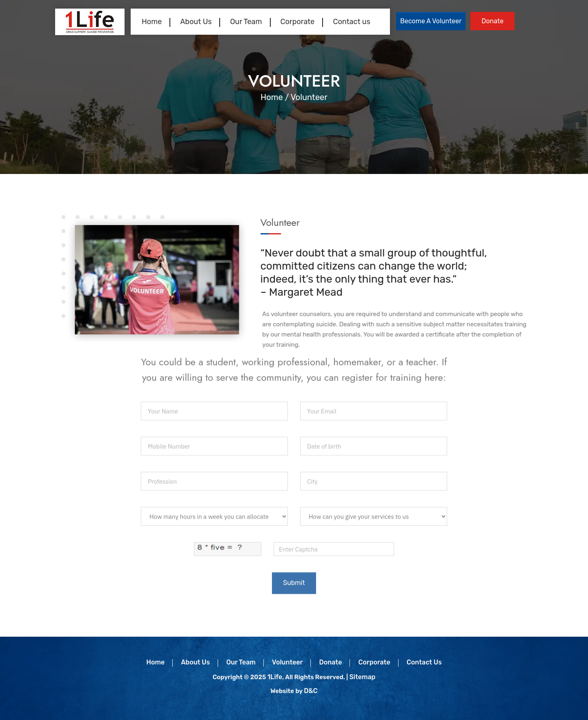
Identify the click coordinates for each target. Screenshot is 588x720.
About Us (196, 22)
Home (152, 22)
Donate (492, 21)
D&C (311, 691)
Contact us (351, 22)
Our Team (246, 22)
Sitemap (362, 677)
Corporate (298, 22)
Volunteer (287, 662)
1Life (275, 677)
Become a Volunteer (431, 21)
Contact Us (424, 662)
